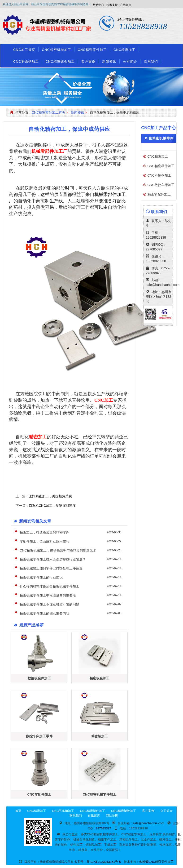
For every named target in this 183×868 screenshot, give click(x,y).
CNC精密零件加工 (92, 50)
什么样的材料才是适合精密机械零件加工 (49, 586)
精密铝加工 (100, 736)
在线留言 (126, 5)
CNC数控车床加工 (161, 185)
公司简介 (130, 62)
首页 (18, 811)
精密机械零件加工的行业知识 (41, 577)
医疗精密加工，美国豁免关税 (50, 496)
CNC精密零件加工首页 (48, 112)
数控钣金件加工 (39, 678)
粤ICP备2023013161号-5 (104, 862)
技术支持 (112, 5)
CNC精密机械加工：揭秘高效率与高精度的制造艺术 (58, 550)
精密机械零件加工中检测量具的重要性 (48, 595)
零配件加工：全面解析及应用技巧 (44, 541)
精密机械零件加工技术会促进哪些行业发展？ (53, 559)
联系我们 (151, 62)
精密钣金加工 (100, 678)
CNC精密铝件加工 (93, 811)
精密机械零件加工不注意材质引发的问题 (49, 604)
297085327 (154, 249)
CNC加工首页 (24, 50)
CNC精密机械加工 (56, 50)
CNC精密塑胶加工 (124, 811)
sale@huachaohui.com (163, 285)
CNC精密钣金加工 (60, 62)
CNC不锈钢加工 (26, 62)
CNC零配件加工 (39, 794)
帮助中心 (98, 5)
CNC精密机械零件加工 (100, 794)
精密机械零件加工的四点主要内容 (44, 613)
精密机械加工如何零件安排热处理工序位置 (51, 568)
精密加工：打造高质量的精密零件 (44, 532)
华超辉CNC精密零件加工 (156, 862)
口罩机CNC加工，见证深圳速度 (52, 506)
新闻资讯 (109, 62)
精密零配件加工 (159, 194)
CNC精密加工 (124, 50)
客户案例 (88, 62)
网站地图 (112, 816)
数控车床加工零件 (39, 736)
